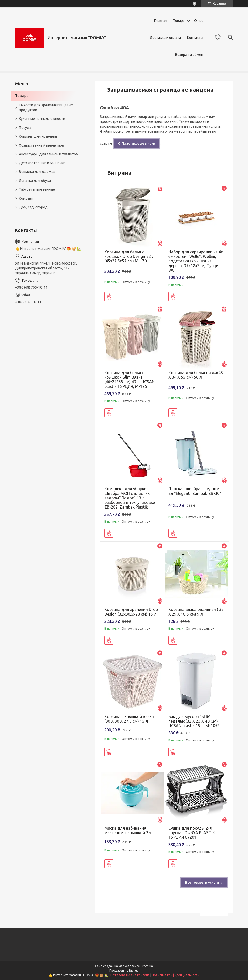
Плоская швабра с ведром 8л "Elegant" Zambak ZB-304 (195, 491)
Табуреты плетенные (37, 189)
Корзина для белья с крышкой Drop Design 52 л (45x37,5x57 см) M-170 (129, 256)
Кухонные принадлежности (42, 119)
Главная (161, 21)
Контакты (195, 38)
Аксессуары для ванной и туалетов (48, 154)
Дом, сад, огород (33, 207)
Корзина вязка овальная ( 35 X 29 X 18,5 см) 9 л (196, 612)
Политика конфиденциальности (176, 975)
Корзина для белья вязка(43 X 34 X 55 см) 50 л (196, 375)
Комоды (26, 198)
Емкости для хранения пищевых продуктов (46, 107)
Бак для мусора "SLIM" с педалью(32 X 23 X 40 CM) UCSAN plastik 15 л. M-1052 (194, 721)
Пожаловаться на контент (130, 975)
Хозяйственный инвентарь (42, 145)
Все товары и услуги (202, 882)
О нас (199, 21)
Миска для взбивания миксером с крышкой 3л (128, 830)
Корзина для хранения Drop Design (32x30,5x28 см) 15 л (131, 612)
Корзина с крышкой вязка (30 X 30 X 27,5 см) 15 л (129, 719)
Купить (109, 296)
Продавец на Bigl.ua (124, 970)
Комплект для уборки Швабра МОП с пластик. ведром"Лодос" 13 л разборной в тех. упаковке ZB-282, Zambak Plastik (130, 498)
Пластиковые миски (138, 143)
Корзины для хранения (38, 136)
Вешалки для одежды (38, 172)
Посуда (25, 128)
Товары (179, 21)
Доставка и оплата (165, 38)
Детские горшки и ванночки (42, 163)
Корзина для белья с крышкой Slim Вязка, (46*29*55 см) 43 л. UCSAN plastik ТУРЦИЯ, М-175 (129, 379)
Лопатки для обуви (35, 181)
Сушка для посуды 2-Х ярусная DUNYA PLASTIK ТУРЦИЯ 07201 (192, 833)
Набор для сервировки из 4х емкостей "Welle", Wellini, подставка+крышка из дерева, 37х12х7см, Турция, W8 (196, 261)
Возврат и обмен (189, 55)
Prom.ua (147, 966)
